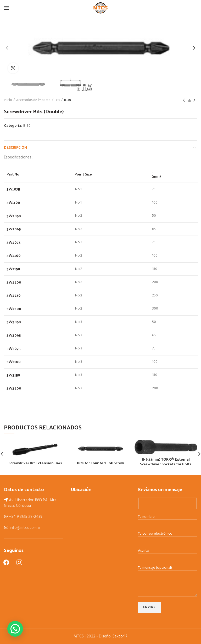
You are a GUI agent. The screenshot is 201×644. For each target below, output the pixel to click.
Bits (57, 100)
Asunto (167, 554)
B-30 (68, 100)
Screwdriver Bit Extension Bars (35, 463)
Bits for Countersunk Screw (100, 463)
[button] (15, 629)
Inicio (8, 100)
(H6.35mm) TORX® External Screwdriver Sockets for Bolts (166, 462)
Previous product (184, 100)
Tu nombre (167, 520)
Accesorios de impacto (33, 100)
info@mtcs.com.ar (25, 528)
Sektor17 (120, 636)
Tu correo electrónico (167, 537)
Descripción (15, 147)
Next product (194, 100)
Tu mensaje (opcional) (167, 576)
